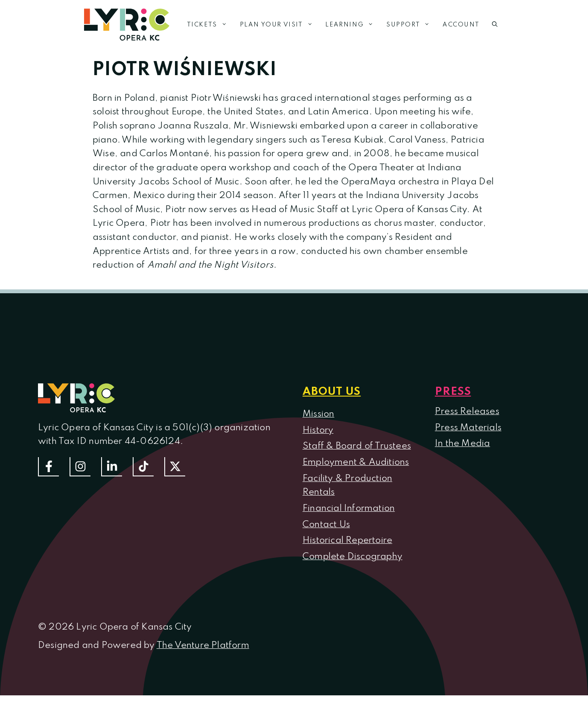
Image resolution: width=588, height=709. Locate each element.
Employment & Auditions (356, 462)
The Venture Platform (203, 645)
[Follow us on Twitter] (175, 467)
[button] (495, 25)
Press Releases (467, 411)
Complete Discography (352, 557)
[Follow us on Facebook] (48, 467)
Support (411, 25)
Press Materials (468, 428)
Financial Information (349, 508)
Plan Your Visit (279, 25)
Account (461, 25)
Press (453, 392)
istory (322, 430)
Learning (352, 25)
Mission (318, 414)
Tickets (210, 25)
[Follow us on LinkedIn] (112, 467)
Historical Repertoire (347, 540)
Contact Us (326, 525)
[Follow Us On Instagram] (80, 467)
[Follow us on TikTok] (143, 467)
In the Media (462, 443)
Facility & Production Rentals (347, 486)
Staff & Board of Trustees (357, 446)
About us (332, 392)
